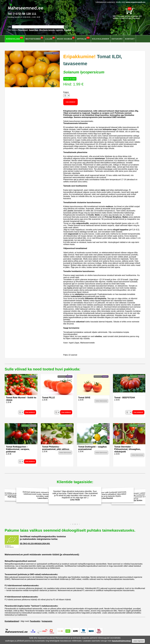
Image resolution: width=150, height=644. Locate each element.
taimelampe (100, 158)
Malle (97, 215)
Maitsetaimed (34, 38)
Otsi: (10, 27)
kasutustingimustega (121, 641)
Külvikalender (101, 39)
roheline (98, 336)
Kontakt (130, 39)
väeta (103, 190)
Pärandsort (23, 30)
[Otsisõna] (38, 27)
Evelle (91, 215)
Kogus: (66, 92)
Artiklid (83, 38)
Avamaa (67, 30)
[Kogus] (67, 95)
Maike (125, 217)
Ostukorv (117, 39)
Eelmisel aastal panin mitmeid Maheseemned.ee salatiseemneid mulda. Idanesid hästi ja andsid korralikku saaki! (42, 495)
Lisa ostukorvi (70, 102)
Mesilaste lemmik (47, 30)
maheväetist (76, 296)
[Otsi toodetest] (66, 27)
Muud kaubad (66, 38)
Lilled (50, 38)
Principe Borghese (113, 217)
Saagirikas (34, 30)
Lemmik (59, 30)
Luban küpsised (138, 641)
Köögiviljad (15, 38)
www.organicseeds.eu (136, 2)
